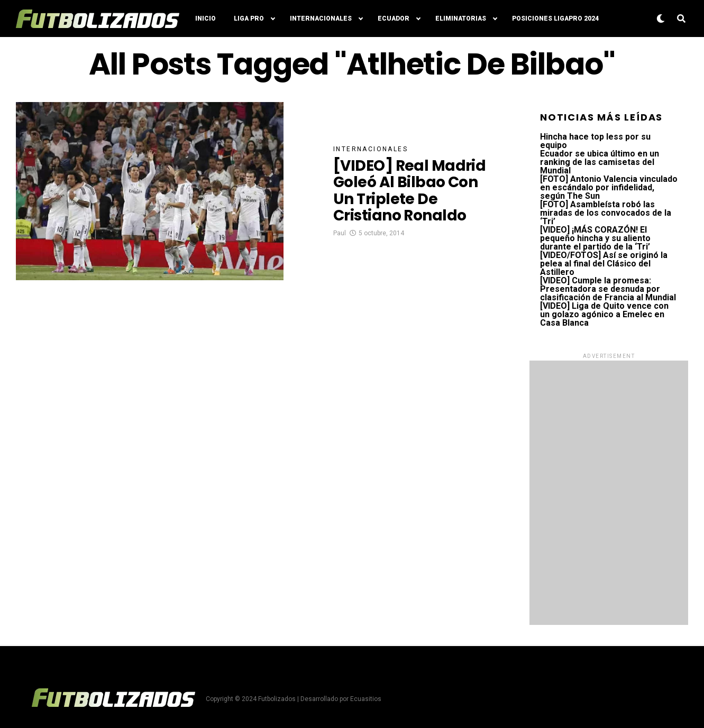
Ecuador (394, 19)
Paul (340, 233)
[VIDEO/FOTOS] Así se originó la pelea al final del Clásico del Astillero (604, 264)
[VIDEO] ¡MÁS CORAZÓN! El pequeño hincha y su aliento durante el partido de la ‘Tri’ (595, 238)
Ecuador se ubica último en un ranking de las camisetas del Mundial (600, 162)
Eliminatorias (461, 19)
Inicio (205, 19)
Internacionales (321, 19)
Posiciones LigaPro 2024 (555, 19)
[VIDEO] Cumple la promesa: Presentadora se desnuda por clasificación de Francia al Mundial (608, 289)
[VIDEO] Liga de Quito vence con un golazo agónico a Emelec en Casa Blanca (604, 314)
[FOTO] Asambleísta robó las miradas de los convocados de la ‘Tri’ (606, 213)
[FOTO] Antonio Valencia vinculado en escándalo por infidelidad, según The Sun (609, 187)
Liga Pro (249, 19)
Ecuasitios (366, 699)
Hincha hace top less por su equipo (595, 141)
